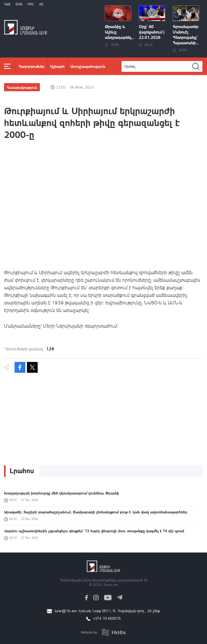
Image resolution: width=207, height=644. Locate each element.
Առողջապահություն (88, 66)
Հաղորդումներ (32, 66)
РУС (31, 4)
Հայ (7, 4)
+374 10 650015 (107, 618)
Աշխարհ (57, 66)
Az (41, 4)
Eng (19, 4)
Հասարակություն (22, 87)
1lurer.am (110, 584)
